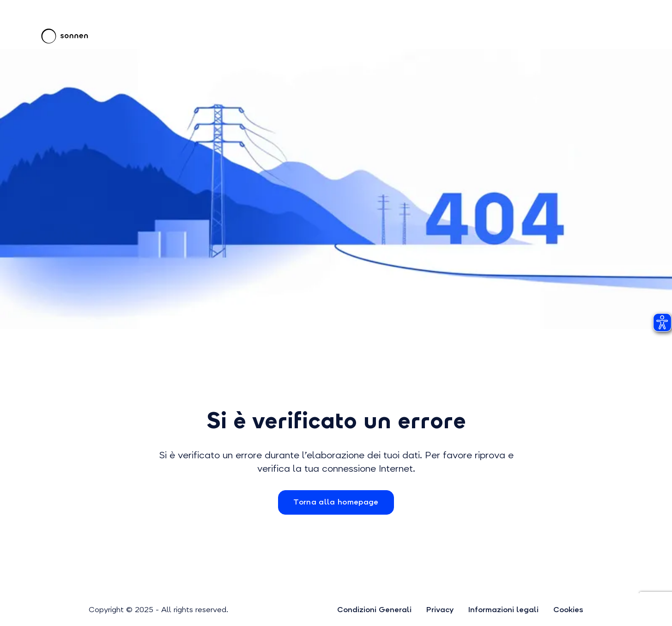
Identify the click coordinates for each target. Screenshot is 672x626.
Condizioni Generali (374, 610)
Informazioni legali (503, 610)
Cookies (568, 610)
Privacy (440, 610)
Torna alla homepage (336, 502)
